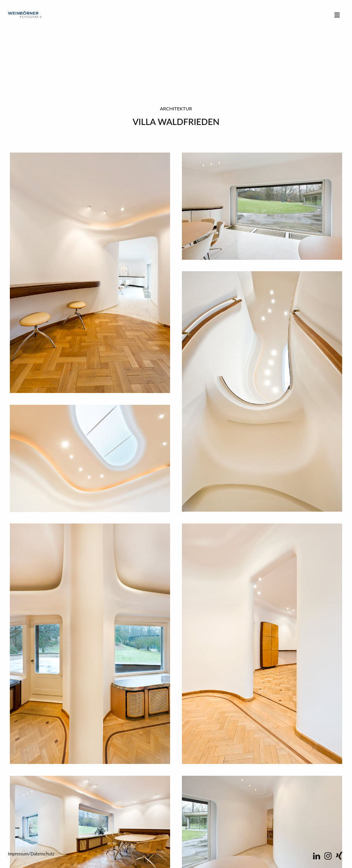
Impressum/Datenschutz (31, 854)
